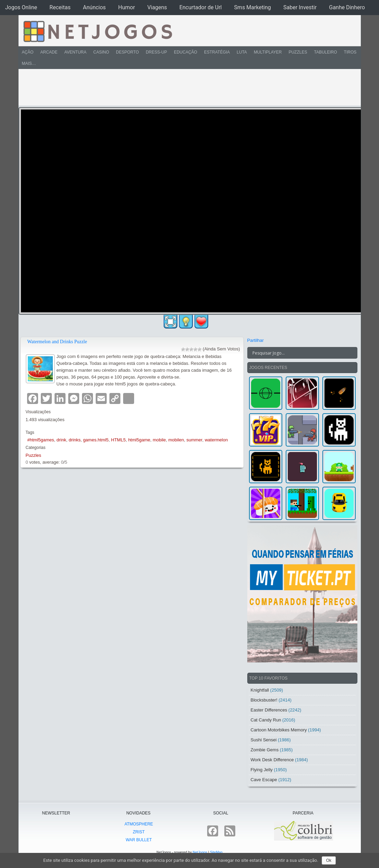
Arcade (49, 52)
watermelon (216, 440)
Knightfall (260, 690)
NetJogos (200, 852)
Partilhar (256, 340)
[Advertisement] (185, 87)
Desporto (127, 52)
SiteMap (216, 852)
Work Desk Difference (272, 760)
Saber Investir (300, 7)
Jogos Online (21, 7)
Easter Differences (269, 710)
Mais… (29, 63)
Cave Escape (264, 780)
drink (61, 440)
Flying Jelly (262, 770)
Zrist (139, 832)
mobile (159, 440)
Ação (28, 52)
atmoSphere (139, 824)
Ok (329, 860)
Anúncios (94, 7)
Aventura (75, 52)
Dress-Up (156, 52)
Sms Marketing (253, 7)
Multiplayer (268, 52)
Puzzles (298, 52)
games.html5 (96, 440)
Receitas (60, 7)
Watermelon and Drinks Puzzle (57, 342)
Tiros (350, 52)
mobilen (176, 440)
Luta (242, 52)
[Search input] (298, 353)
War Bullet (139, 840)
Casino (101, 52)
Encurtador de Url (201, 7)
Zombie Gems (265, 750)
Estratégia (217, 52)
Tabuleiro (325, 52)
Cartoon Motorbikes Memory (279, 730)
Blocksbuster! (264, 700)
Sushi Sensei (264, 740)
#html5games (41, 440)
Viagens (157, 7)
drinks (75, 440)
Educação (186, 52)
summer (194, 440)
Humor (126, 7)
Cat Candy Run (266, 720)
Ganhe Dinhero (347, 7)
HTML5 (119, 440)
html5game (139, 440)
